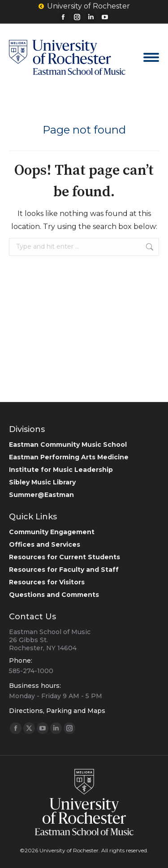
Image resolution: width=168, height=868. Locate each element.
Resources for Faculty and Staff (64, 570)
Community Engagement (52, 532)
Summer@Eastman (41, 495)
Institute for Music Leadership (61, 470)
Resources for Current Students (65, 557)
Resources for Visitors (47, 582)
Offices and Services (45, 544)
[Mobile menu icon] (151, 57)
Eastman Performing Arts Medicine (69, 457)
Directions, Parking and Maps (57, 711)
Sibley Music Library (42, 482)
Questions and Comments (54, 595)
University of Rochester (84, 6)
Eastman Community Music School (68, 445)
